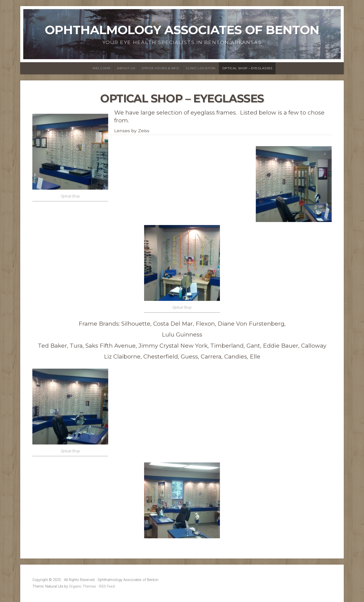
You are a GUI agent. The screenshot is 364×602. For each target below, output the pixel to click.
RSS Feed (107, 586)
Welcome (101, 68)
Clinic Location (201, 68)
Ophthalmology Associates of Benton (182, 30)
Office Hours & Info (160, 68)
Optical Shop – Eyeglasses (247, 68)
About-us (126, 68)
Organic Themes (83, 586)
